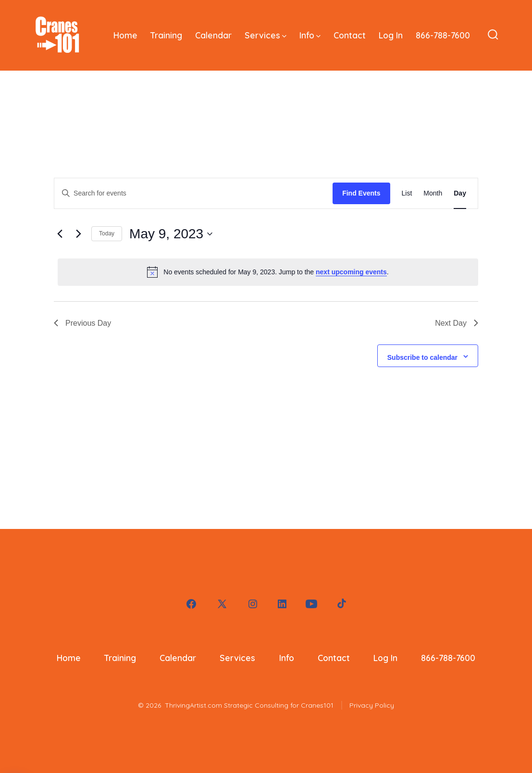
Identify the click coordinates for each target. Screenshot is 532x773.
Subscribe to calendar (422, 357)
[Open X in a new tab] (222, 604)
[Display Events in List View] (407, 193)
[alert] (268, 272)
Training (166, 35)
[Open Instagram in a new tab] (253, 604)
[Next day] (78, 234)
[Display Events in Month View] (433, 193)
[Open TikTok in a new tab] (341, 604)
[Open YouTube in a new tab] (311, 604)
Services (266, 35)
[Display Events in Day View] (460, 193)
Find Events (361, 193)
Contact (350, 35)
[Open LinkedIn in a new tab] (282, 604)
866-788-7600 (443, 35)
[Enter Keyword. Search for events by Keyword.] (193, 193)
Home (125, 35)
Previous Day (82, 323)
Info (310, 35)
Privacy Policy (372, 705)
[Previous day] (60, 234)
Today (107, 233)
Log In (391, 35)
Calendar (213, 35)
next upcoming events (351, 272)
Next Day (457, 323)
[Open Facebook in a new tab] (191, 604)
